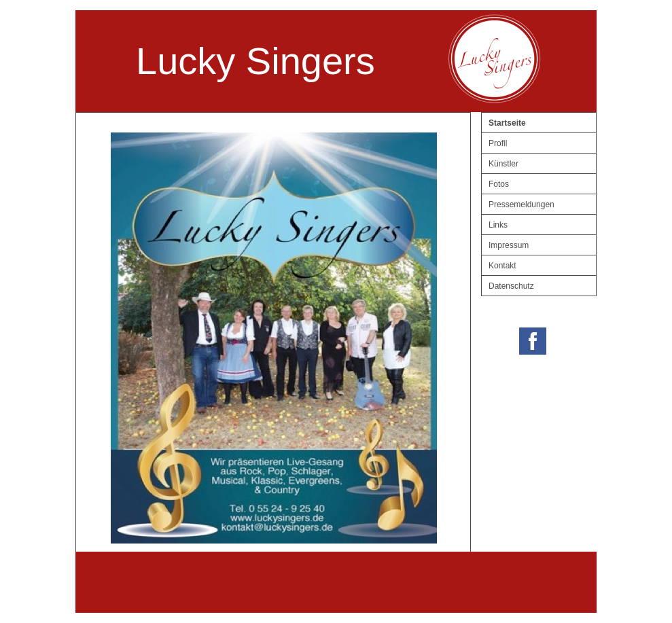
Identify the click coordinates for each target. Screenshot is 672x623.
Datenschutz (511, 286)
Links (498, 225)
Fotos (499, 184)
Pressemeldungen (521, 204)
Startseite (507, 123)
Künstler (503, 164)
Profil (498, 143)
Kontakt (502, 266)
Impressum (509, 245)
